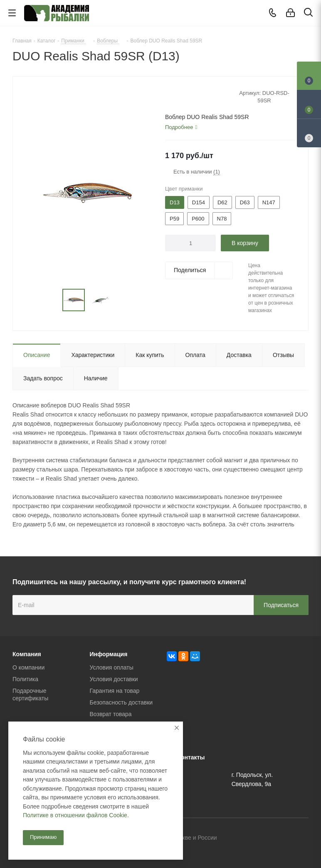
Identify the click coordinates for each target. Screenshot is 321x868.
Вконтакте (261, 838)
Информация (109, 654)
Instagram (302, 838)
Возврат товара (111, 714)
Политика (25, 679)
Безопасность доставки (121, 702)
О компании (28, 667)
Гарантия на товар (115, 691)
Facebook (281, 838)
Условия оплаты (112, 667)
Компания (27, 654)
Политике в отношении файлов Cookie (75, 815)
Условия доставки (114, 679)
